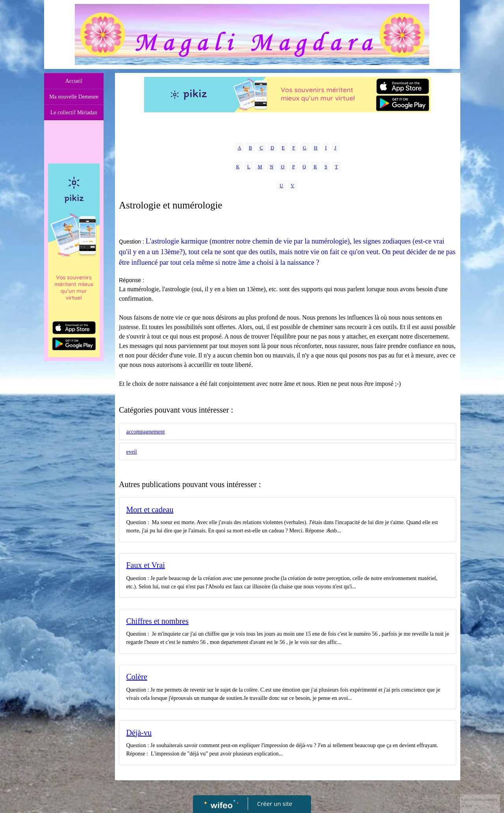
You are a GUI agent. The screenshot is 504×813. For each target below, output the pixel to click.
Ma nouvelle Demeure (74, 97)
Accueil (74, 81)
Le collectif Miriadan (74, 113)
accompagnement (146, 432)
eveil (132, 452)
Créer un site (275, 804)
